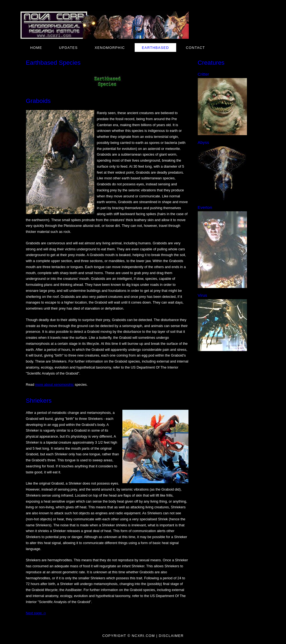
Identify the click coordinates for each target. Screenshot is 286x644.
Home (36, 48)
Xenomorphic (110, 48)
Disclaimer (171, 636)
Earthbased (155, 48)
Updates (68, 48)
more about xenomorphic (55, 385)
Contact (196, 48)
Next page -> (36, 613)
